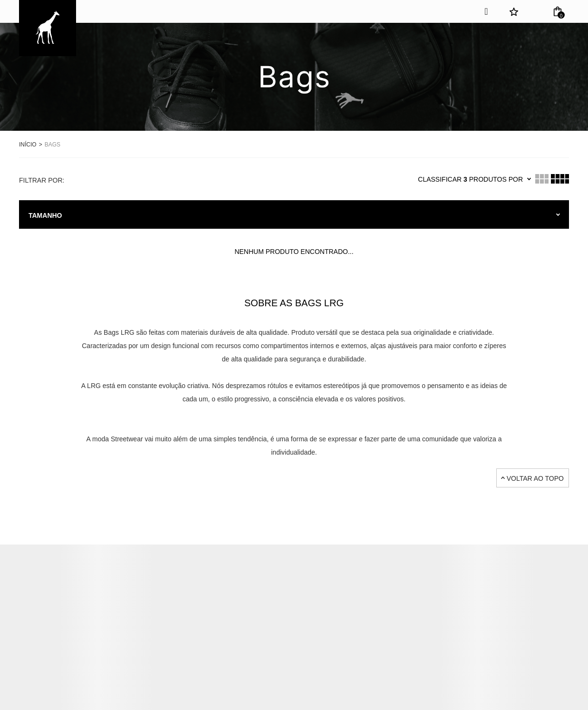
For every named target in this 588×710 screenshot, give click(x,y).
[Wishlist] (514, 11)
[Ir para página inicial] (28, 144)
